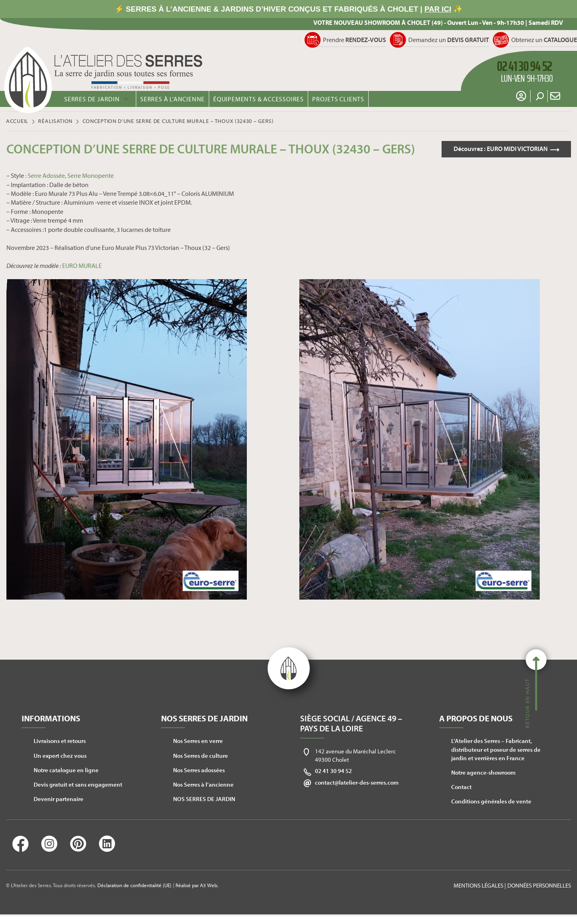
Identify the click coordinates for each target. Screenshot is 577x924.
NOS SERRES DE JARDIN (204, 799)
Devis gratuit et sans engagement (78, 784)
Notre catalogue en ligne (66, 770)
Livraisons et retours (60, 741)
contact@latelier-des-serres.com (357, 782)
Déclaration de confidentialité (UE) (134, 885)
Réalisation (55, 121)
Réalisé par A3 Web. (197, 885)
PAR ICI (438, 9)
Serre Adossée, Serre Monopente (71, 175)
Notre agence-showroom (483, 772)
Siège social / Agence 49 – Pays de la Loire (351, 723)
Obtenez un (544, 40)
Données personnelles (539, 885)
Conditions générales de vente (491, 801)
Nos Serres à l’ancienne (203, 784)
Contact (461, 787)
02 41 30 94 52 (333, 771)
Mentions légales (478, 885)
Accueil (17, 121)
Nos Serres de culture (201, 756)
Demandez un (449, 40)
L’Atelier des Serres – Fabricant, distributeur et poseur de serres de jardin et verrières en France (496, 749)
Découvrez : (500, 149)
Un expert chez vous (60, 756)
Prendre (354, 40)
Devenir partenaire (59, 799)
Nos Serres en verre (198, 741)
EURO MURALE (82, 266)
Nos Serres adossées (199, 770)
